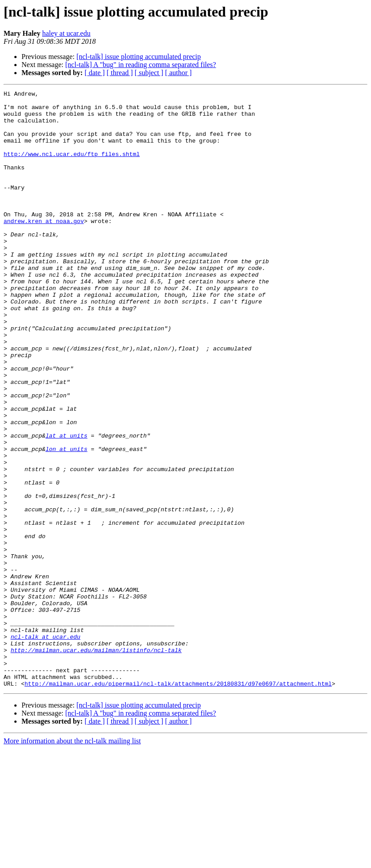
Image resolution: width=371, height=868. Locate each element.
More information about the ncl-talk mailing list (72, 860)
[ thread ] (120, 73)
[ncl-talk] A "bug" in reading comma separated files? (141, 65)
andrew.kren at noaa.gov (44, 248)
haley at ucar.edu (66, 33)
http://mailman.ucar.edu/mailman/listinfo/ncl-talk (96, 763)
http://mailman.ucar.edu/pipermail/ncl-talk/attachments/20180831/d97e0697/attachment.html (178, 803)
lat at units (67, 505)
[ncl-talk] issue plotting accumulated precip (139, 57)
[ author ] (179, 73)
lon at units (67, 521)
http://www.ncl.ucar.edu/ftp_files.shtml (72, 167)
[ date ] (95, 73)
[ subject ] (149, 73)
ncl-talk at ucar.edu (46, 746)
